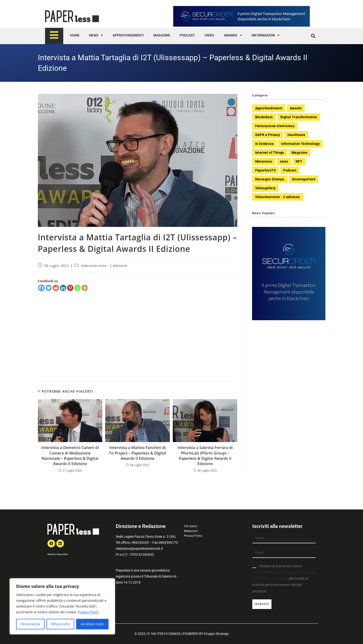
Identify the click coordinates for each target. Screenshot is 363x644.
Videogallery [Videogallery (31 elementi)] (265, 188)
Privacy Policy (88, 612)
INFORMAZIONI (266, 35)
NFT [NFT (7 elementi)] (299, 161)
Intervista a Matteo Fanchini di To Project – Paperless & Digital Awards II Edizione (138, 453)
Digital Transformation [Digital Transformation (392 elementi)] (299, 117)
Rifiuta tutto (60, 624)
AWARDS (233, 35)
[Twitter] (49, 288)
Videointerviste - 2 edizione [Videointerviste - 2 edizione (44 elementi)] (278, 197)
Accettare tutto (92, 624)
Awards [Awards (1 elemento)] (296, 108)
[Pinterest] (70, 288)
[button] (313, 36)
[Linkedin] (63, 288)
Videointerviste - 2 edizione (104, 266)
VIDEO (209, 35)
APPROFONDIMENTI (128, 35)
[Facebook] (41, 288)
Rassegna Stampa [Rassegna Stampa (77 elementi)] (270, 179)
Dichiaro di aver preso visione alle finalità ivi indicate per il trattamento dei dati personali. (284, 579)
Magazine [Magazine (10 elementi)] (300, 153)
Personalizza (30, 624)
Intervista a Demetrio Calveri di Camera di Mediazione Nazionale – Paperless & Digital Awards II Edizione (70, 456)
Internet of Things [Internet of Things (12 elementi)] (270, 153)
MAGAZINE (162, 35)
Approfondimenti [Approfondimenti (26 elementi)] (269, 108)
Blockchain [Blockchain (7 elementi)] (264, 117)
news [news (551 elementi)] (284, 161)
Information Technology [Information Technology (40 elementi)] (300, 144)
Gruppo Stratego (216, 634)
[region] (62, 606)
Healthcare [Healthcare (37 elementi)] (297, 135)
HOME (75, 35)
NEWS (96, 35)
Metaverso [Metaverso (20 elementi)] (264, 161)
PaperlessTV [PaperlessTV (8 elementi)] (265, 170)
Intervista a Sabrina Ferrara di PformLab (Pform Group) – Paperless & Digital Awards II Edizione (205, 456)
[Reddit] (56, 288)
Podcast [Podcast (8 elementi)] (290, 170)
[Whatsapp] (77, 288)
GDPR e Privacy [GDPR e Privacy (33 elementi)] (268, 135)
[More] (85, 288)
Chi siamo (191, 526)
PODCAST (187, 35)
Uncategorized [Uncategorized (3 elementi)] (304, 179)
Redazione (191, 531)
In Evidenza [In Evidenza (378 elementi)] (264, 144)
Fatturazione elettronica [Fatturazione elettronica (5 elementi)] (275, 126)
